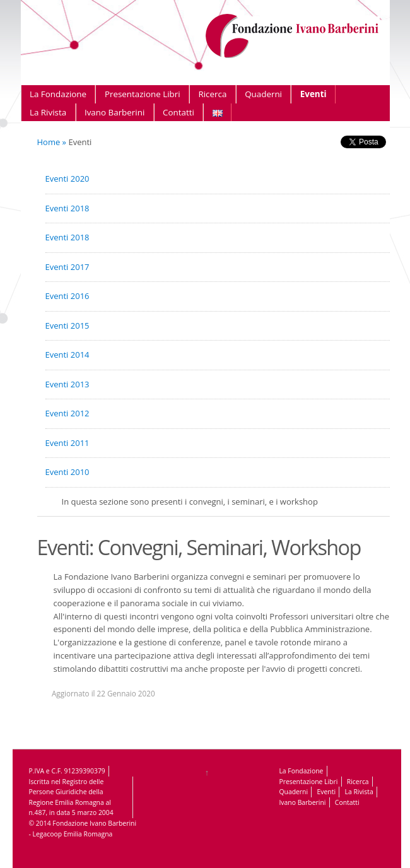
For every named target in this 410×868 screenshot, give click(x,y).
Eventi (313, 94)
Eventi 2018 (67, 208)
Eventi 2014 (67, 355)
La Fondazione (58, 94)
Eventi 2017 (67, 267)
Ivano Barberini (114, 112)
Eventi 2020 (67, 179)
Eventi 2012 (67, 413)
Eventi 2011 (67, 443)
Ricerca (212, 94)
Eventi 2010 (67, 472)
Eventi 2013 (67, 384)
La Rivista (48, 112)
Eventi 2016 (67, 296)
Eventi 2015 (67, 325)
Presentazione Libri (143, 94)
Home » (52, 142)
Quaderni (263, 94)
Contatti (179, 112)
